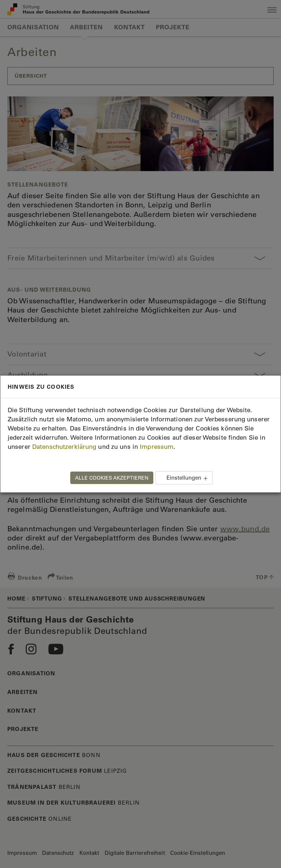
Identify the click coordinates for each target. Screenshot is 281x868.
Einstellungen (184, 478)
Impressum (157, 447)
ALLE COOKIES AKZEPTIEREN (112, 478)
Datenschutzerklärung (64, 447)
